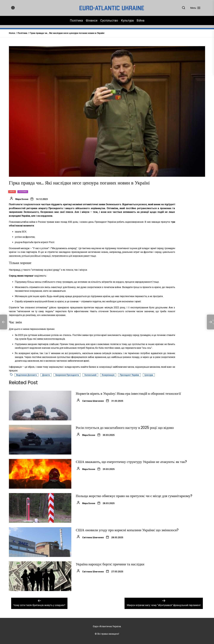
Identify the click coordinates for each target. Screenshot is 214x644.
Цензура (149, 375)
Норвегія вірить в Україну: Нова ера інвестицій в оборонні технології (128, 393)
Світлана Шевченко (93, 401)
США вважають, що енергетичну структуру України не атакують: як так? (131, 462)
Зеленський (90, 375)
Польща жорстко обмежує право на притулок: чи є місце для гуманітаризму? (134, 496)
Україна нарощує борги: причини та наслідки (110, 564)
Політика (76, 20)
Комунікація (108, 375)
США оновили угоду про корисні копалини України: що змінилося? (127, 530)
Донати (46, 375)
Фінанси (92, 20)
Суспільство (109, 20)
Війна (140, 20)
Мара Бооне (22, 199)
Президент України (129, 375)
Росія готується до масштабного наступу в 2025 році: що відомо (125, 428)
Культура (127, 20)
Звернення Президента (67, 375)
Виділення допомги (26, 375)
